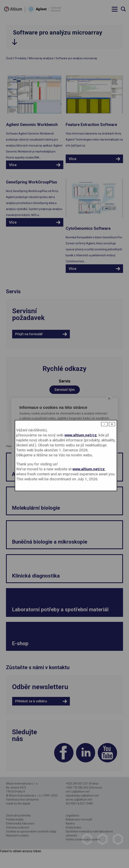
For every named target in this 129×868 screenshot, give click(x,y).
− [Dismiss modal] (104, 424)
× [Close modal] (112, 424)
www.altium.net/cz (81, 435)
